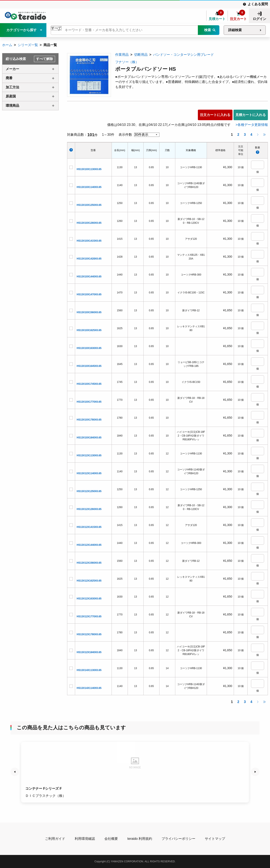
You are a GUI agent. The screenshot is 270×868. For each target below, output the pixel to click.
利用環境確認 (85, 839)
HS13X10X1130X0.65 (89, 169)
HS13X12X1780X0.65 (89, 634)
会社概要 (111, 839)
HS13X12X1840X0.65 (89, 652)
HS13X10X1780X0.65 (89, 420)
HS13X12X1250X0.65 (89, 491)
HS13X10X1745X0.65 (89, 384)
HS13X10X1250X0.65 (89, 205)
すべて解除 (45, 59)
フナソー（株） (127, 62)
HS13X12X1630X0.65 (89, 599)
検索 (208, 30)
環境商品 (12, 106)
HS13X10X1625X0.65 (89, 330)
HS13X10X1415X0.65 (89, 241)
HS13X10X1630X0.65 (89, 348)
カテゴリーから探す (22, 30)
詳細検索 (235, 30)
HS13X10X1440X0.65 (89, 277)
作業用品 (122, 55)
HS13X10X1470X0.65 (89, 294)
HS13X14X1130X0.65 (89, 670)
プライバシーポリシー (178, 839)
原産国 (11, 96)
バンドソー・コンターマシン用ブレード (184, 55)
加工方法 (12, 87)
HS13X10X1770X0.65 (89, 402)
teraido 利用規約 (140, 839)
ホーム (7, 45)
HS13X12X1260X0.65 (89, 509)
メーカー (12, 69)
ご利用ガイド (55, 839)
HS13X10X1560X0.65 (89, 312)
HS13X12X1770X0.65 (89, 616)
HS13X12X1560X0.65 (89, 563)
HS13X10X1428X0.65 (89, 259)
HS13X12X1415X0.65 (89, 527)
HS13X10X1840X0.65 (89, 438)
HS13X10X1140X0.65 (89, 187)
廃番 (9, 78)
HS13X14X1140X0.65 (89, 688)
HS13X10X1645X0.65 (89, 366)
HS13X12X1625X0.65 (89, 581)
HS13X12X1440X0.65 (89, 545)
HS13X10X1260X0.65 (89, 223)
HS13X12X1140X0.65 (89, 473)
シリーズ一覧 (28, 45)
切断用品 (141, 55)
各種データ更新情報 (253, 125)
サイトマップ (215, 839)
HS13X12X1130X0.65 (89, 455)
